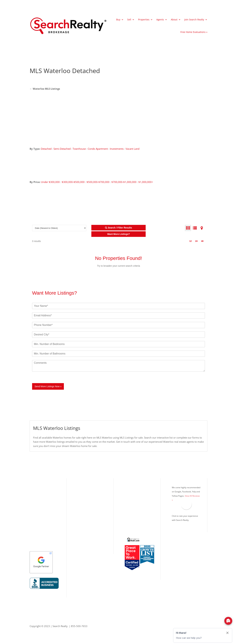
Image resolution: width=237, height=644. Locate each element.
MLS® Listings (131, 491)
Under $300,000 (50, 182)
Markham (35, 524)
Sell (129, 19)
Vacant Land (132, 149)
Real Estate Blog (132, 513)
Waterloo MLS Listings (46, 89)
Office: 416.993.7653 (89, 526)
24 (196, 241)
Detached (46, 149)
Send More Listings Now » (48, 386)
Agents (160, 19)
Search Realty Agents (135, 502)
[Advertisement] (173, 71)
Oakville (34, 502)
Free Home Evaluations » (194, 32)
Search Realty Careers (136, 507)
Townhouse (79, 149)
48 (202, 241)
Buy (118, 19)
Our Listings (36, 486)
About (174, 19)
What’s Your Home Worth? (138, 486)
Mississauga (36, 497)
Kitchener (35, 529)
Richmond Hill (38, 513)
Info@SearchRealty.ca (89, 537)
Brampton (35, 507)
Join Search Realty (194, 19)
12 (190, 241)
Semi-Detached (62, 149)
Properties (144, 19)
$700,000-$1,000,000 (124, 182)
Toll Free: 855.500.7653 (90, 522)
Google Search (132, 524)
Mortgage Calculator (135, 497)
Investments (117, 149)
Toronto (34, 491)
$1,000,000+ (146, 182)
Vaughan (35, 518)
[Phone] (118, 325)
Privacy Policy (131, 518)
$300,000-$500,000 (73, 182)
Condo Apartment (98, 149)
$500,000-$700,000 (98, 182)
